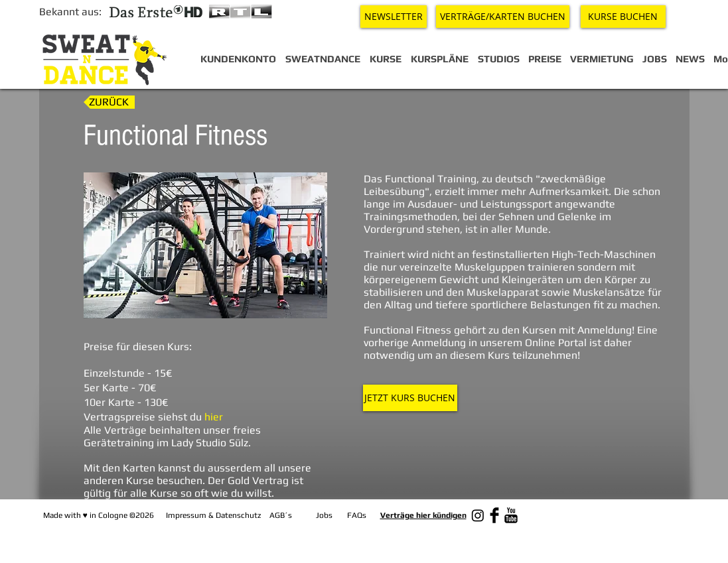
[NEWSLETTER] (394, 17)
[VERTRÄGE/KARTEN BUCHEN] (503, 17)
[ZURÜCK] (109, 102)
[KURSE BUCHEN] (623, 17)
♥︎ (85, 515)
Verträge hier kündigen (423, 515)
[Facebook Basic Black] (494, 515)
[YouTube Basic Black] (511, 515)
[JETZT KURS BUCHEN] (410, 398)
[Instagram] (478, 515)
